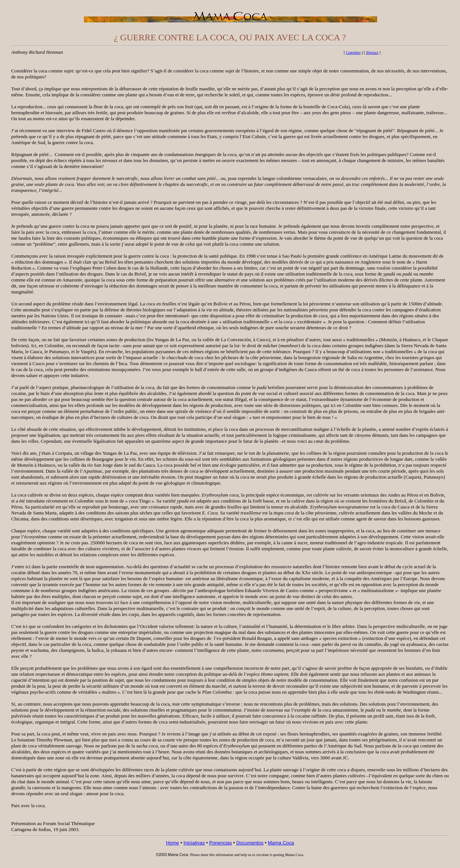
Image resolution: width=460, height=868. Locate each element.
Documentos (250, 843)
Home (173, 843)
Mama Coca (281, 843)
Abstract (372, 52)
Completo (353, 52)
